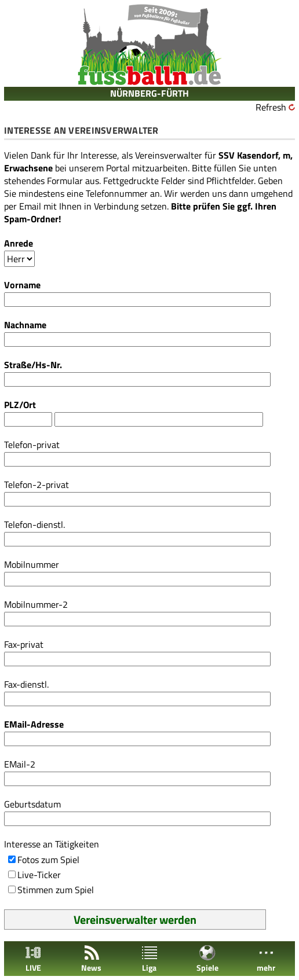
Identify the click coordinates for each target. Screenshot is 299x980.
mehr (266, 959)
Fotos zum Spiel (48, 860)
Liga (149, 959)
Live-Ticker (39, 875)
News (91, 959)
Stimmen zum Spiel (56, 890)
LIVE (33, 959)
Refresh (271, 107)
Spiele (207, 959)
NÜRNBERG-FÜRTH (149, 93)
